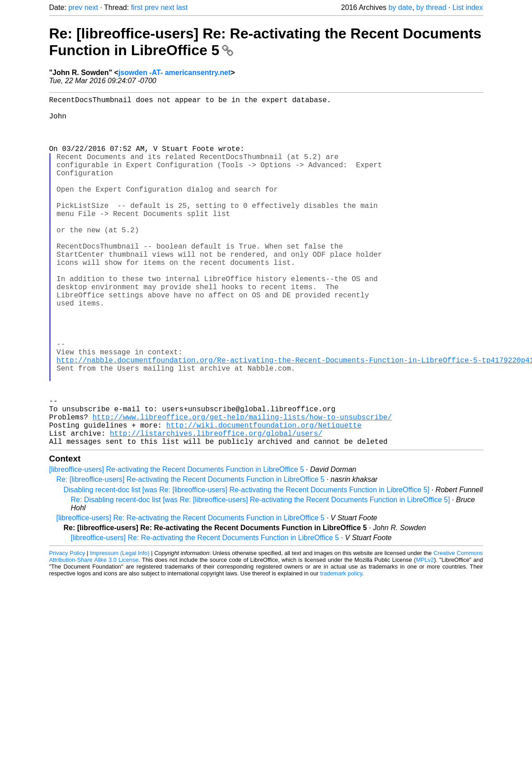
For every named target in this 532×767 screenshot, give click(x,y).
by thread (431, 7)
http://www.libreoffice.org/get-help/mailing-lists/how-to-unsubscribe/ (242, 489)
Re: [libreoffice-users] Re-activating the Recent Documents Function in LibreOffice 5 (191, 557)
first (137, 7)
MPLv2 (425, 638)
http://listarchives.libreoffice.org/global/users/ (216, 509)
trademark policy (341, 651)
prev (75, 7)
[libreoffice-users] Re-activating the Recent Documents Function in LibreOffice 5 (177, 547)
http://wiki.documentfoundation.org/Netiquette (264, 499)
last (182, 7)
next (91, 7)
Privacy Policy (67, 631)
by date (400, 7)
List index (468, 7)
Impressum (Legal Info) (120, 631)
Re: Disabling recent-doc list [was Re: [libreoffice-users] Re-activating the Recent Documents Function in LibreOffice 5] (261, 577)
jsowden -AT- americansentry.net (174, 73)
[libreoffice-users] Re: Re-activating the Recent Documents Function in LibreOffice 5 (191, 595)
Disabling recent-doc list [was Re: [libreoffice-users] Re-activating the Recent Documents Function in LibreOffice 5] (247, 567)
